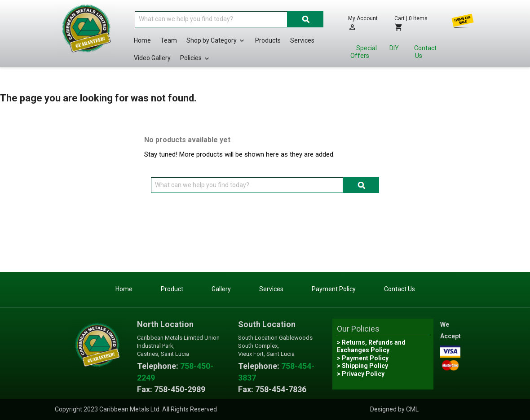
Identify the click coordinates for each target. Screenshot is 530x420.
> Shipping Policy (362, 366)
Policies (195, 58)
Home (142, 40)
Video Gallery (152, 58)
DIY (394, 48)
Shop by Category (216, 41)
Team (169, 40)
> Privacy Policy (361, 374)
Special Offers (364, 52)
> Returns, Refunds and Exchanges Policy (371, 346)
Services (302, 40)
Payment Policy (334, 289)
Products (268, 40)
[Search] (211, 19)
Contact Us (425, 52)
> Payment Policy (363, 358)
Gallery (221, 289)
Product (172, 289)
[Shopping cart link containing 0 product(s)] (414, 23)
